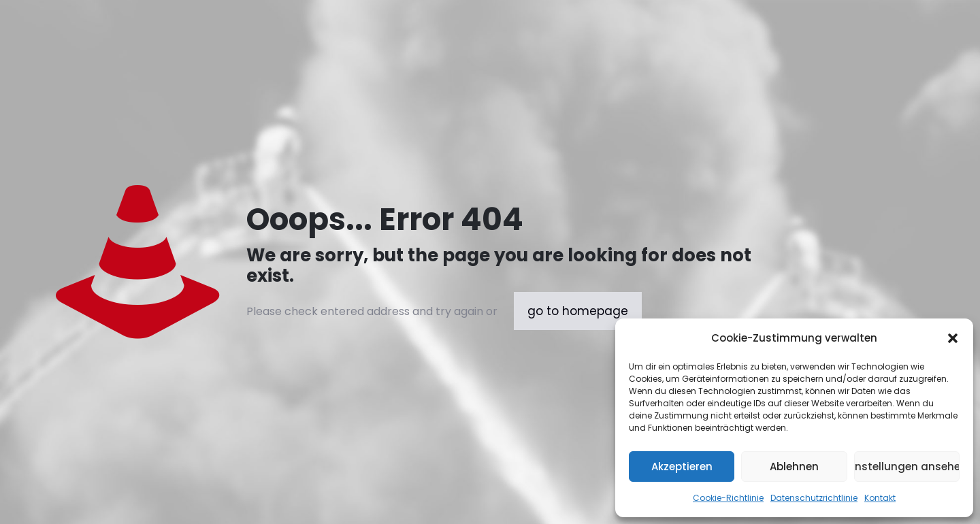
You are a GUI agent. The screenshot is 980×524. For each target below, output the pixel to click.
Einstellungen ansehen (907, 466)
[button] (953, 338)
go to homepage (578, 311)
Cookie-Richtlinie (728, 498)
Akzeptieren (682, 466)
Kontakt (880, 498)
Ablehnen (794, 466)
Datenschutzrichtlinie (814, 498)
